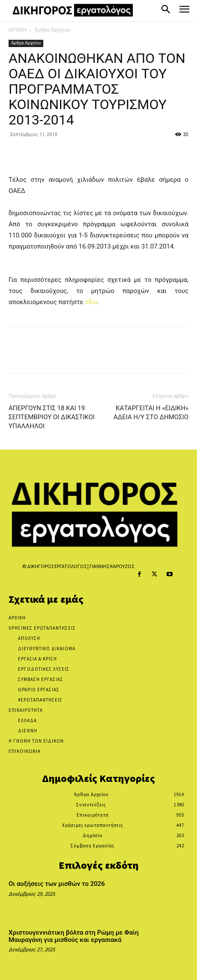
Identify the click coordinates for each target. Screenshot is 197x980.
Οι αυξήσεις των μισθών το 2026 (57, 884)
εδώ (91, 302)
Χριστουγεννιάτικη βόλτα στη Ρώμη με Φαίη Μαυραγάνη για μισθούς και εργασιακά (74, 936)
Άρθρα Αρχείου (52, 30)
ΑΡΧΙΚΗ (18, 30)
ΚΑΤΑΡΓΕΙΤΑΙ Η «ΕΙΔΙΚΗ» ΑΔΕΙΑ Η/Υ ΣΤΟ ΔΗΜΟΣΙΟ (151, 413)
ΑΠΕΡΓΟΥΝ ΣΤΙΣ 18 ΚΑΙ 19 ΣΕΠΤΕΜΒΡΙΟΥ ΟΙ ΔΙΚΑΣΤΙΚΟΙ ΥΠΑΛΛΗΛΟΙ (52, 417)
